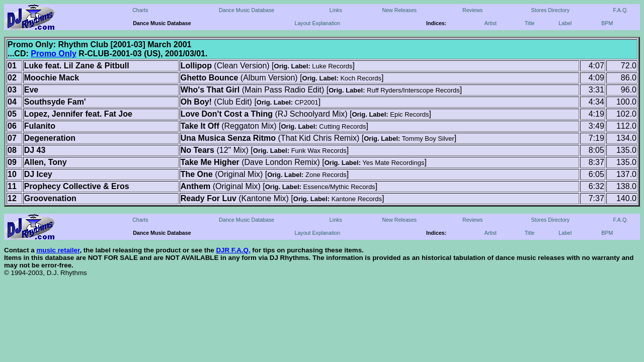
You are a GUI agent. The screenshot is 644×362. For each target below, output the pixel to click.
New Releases (399, 10)
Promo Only (54, 54)
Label (565, 23)
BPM (607, 23)
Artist (491, 23)
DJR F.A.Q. (233, 250)
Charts (140, 10)
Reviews (472, 10)
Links (336, 10)
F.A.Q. (621, 10)
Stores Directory (550, 10)
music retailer (58, 250)
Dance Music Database (247, 10)
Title (530, 23)
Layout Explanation (318, 23)
